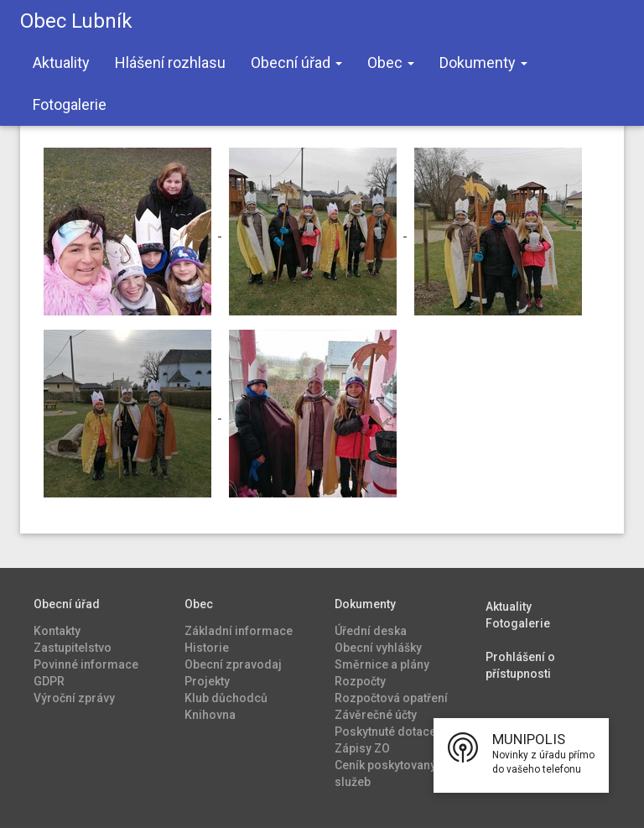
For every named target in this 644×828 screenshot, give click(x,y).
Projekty (207, 681)
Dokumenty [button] (483, 62)
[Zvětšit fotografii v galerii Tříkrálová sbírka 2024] (129, 231)
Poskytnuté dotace (385, 732)
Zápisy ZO (362, 748)
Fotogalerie (70, 104)
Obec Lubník (76, 21)
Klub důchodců (226, 698)
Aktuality (61, 62)
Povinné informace (86, 664)
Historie (207, 648)
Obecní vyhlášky (378, 648)
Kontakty (57, 631)
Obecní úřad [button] (296, 62)
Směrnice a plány (382, 664)
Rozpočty (360, 681)
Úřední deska (371, 631)
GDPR (49, 681)
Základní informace (239, 631)
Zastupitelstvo (73, 648)
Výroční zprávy (74, 698)
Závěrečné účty (376, 715)
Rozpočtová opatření (391, 698)
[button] (521, 755)
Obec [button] (391, 62)
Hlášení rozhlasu (170, 62)
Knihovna (210, 715)
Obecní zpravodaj (233, 664)
